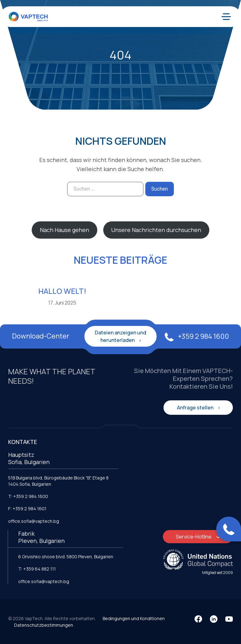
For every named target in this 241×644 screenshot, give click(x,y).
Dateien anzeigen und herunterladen (120, 336)
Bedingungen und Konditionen (134, 618)
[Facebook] (198, 619)
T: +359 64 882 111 (37, 569)
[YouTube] (229, 619)
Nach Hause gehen (64, 230)
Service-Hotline (194, 537)
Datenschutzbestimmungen (44, 625)
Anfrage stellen (196, 408)
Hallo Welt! (62, 291)
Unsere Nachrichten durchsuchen (156, 230)
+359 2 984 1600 (197, 336)
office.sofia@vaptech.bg (34, 521)
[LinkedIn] (214, 619)
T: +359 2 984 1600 (28, 496)
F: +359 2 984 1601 (27, 509)
